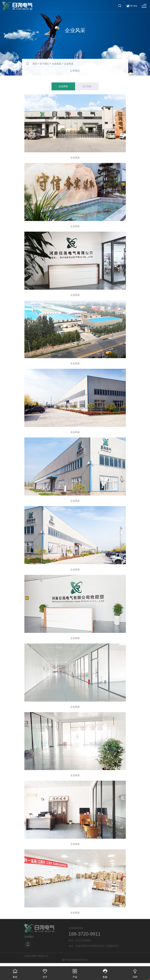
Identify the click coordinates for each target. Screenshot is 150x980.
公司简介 (75, 71)
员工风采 (87, 86)
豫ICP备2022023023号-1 (75, 960)
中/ (132, 6)
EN (135, 6)
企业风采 (57, 64)
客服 (105, 972)
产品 (75, 972)
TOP (135, 972)
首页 (35, 64)
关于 (45, 972)
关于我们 (44, 64)
